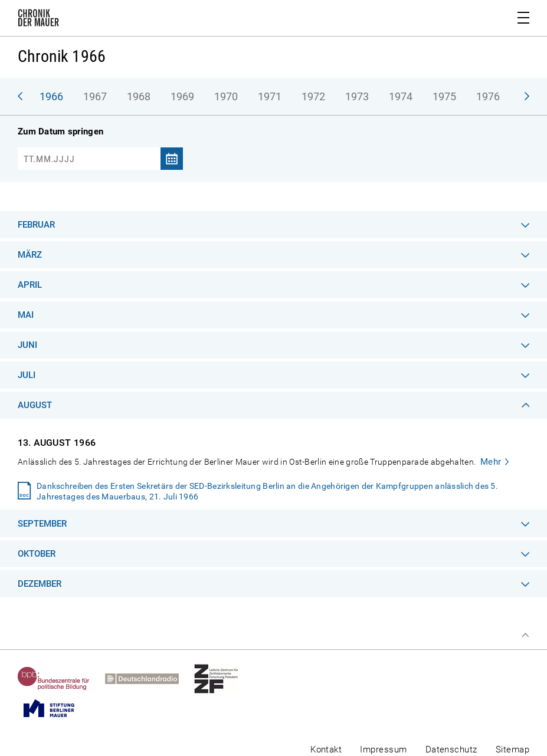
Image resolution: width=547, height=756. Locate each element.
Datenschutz (451, 750)
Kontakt (326, 750)
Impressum (383, 750)
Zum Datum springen (60, 132)
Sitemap (512, 750)
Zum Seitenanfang (525, 635)
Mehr (491, 462)
